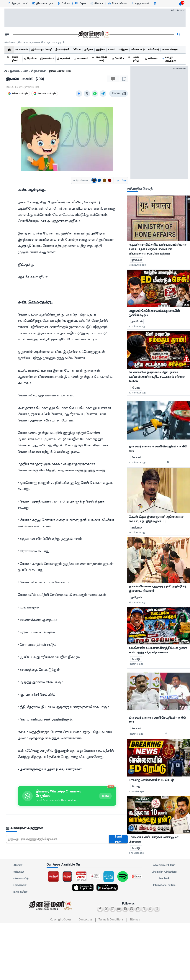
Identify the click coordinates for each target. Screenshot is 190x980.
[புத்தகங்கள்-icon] (140, 3)
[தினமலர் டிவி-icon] (43, 3)
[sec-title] (67, 828)
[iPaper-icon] (80, 3)
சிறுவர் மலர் (38, 71)
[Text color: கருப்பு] (94, 180)
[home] (9, 50)
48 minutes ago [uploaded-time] (137, 532)
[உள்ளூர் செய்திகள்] (173, 59)
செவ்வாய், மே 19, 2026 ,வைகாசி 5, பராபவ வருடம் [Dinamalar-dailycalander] (35, 42)
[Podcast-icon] (64, 3)
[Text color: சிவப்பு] (110, 180)
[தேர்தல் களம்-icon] (18, 3)
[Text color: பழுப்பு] (104, 180)
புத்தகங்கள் (20, 885)
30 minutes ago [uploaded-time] (138, 326)
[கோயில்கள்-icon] (117, 3)
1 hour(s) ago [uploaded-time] (136, 664)
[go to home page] (94, 35)
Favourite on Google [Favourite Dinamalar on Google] (45, 93)
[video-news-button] (131, 302)
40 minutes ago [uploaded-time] (138, 463)
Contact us (86, 920)
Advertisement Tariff (164, 865)
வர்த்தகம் (19, 872)
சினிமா (18, 865)
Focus (119, 94)
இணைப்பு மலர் (19, 71)
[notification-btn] (180, 4)
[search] (179, 35)
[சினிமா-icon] (97, 3)
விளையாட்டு (21, 879)
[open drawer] (7, 35)
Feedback (164, 879)
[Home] (6, 71)
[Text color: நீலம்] (99, 180)
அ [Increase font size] (124, 180)
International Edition (164, 885)
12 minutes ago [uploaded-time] (137, 265)
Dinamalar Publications (164, 872)
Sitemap (135, 920)
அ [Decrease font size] (118, 180)
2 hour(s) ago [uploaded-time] (136, 791)
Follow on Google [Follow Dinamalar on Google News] (18, 93)
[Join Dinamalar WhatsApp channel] (67, 796)
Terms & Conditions (111, 920)
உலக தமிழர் (20, 892)
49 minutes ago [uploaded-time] (138, 602)
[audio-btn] (169, 463)
